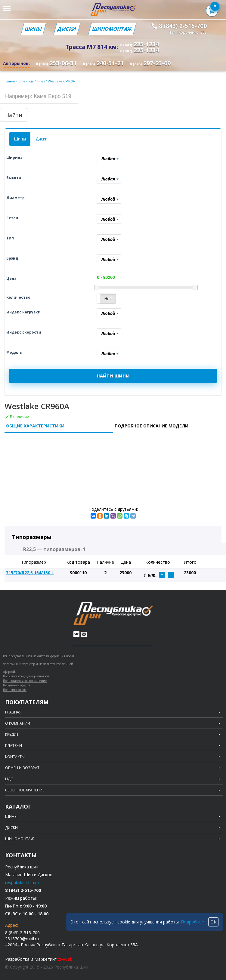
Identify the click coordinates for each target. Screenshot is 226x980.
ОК (213, 922)
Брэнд (12, 258)
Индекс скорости (24, 332)
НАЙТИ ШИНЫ (113, 376)
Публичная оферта (17, 685)
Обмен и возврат (22, 768)
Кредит (12, 735)
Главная (13, 712)
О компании (18, 723)
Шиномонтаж (112, 29)
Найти (14, 115)
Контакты (15, 757)
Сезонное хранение (25, 790)
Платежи (14, 746)
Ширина (14, 157)
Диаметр (15, 198)
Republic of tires (113, 613)
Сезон (12, 218)
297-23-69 (150, 63)
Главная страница (19, 81)
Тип (10, 238)
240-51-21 (103, 63)
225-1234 (139, 44)
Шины (33, 29)
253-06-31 (56, 63)
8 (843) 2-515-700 (183, 26)
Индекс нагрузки (23, 312)
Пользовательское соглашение (25, 681)
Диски (67, 29)
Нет (108, 299)
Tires (41, 81)
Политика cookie (15, 690)
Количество (18, 297)
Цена (11, 278)
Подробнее (192, 922)
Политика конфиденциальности (27, 676)
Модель (14, 352)
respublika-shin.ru (22, 882)
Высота (14, 178)
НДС (9, 779)
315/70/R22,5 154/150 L (30, 573)
